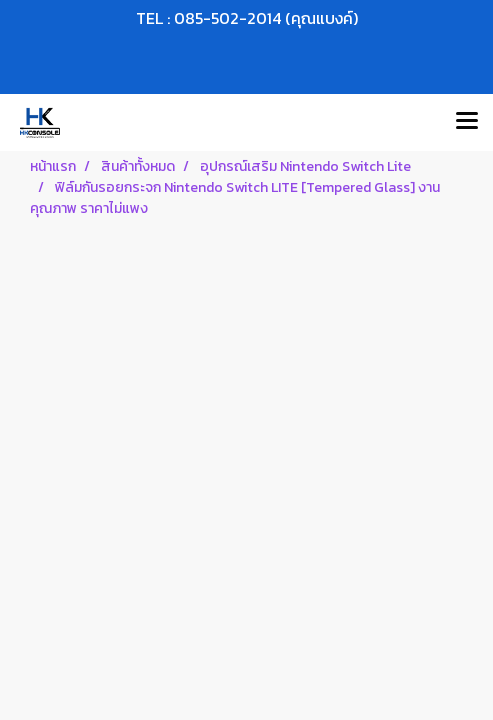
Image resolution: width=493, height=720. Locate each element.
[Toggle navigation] (467, 122)
